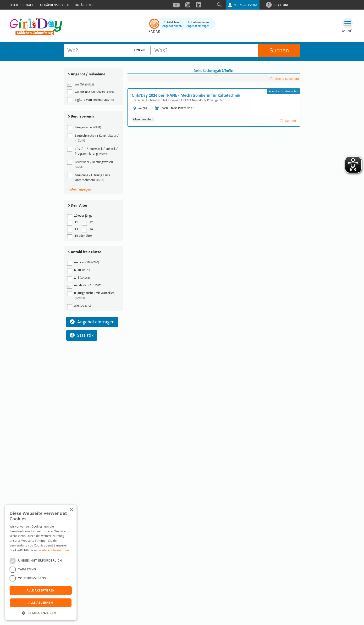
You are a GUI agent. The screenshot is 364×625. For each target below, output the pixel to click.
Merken (291, 121)
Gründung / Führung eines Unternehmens (89, 177)
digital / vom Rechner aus (91, 100)
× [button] (71, 510)
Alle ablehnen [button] (41, 603)
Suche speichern (287, 79)
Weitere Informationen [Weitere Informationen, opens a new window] (55, 550)
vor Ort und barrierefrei (91, 92)
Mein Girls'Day (246, 5)
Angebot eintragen (198, 26)
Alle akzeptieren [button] (41, 590)
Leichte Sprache (23, 5)
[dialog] (41, 562)
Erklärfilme (84, 5)
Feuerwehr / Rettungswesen (90, 164)
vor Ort (81, 84)
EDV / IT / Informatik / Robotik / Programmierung (93, 151)
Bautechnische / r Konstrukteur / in (93, 138)
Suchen (279, 50)
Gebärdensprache (55, 5)
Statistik (82, 335)
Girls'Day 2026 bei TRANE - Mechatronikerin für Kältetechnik (186, 95)
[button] (41, 613)
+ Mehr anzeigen (79, 189)
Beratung (282, 5)
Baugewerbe (84, 128)
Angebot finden (172, 26)
